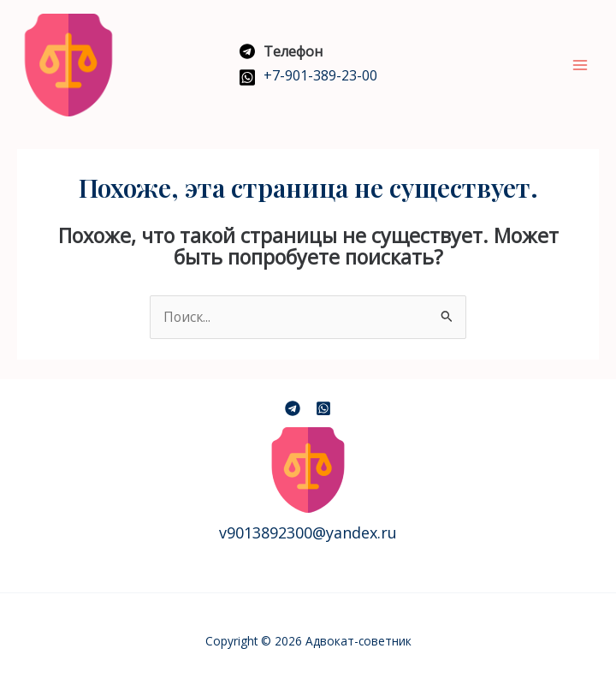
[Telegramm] (293, 408)
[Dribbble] (323, 408)
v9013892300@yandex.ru (308, 532)
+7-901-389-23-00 (320, 75)
